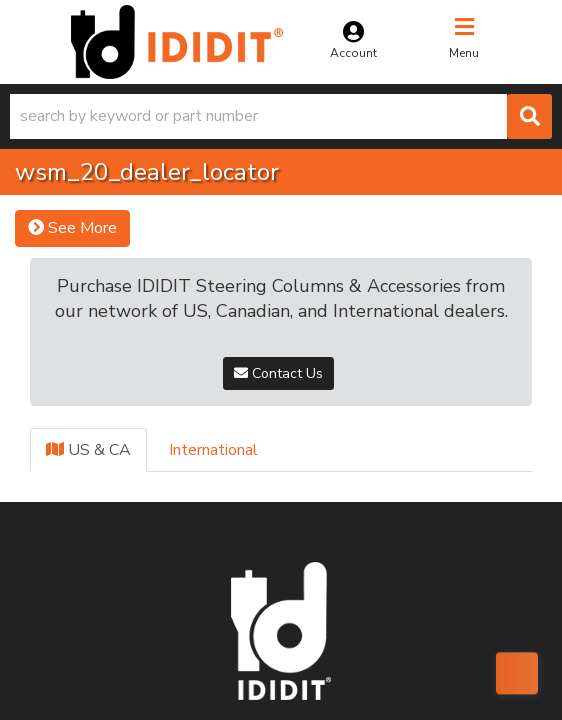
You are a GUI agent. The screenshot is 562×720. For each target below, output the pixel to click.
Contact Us (278, 373)
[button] (281, 116)
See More (72, 228)
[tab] (88, 450)
